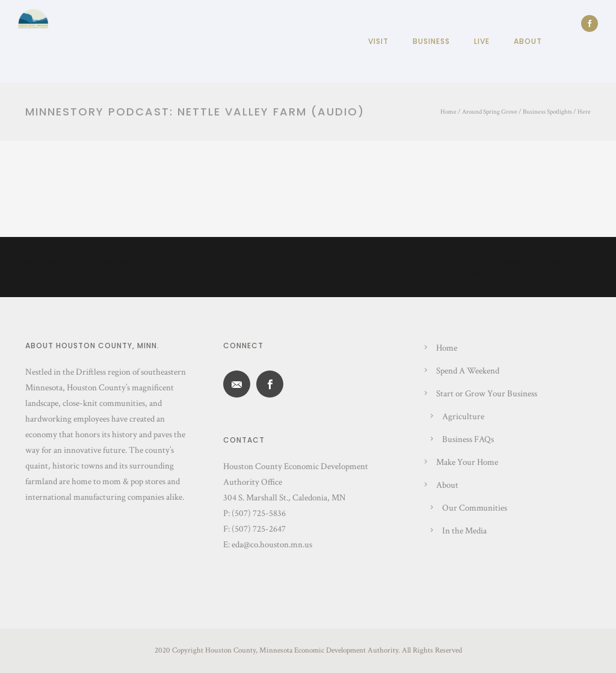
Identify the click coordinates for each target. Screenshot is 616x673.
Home (448, 112)
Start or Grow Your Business (487, 394)
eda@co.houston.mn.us (272, 545)
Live (482, 41)
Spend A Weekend (468, 371)
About (528, 41)
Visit (378, 41)
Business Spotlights (547, 112)
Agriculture (463, 416)
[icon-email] (240, 384)
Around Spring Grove (490, 112)
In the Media (464, 531)
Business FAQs (468, 439)
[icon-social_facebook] (590, 23)
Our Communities (475, 508)
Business (431, 41)
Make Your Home (467, 462)
